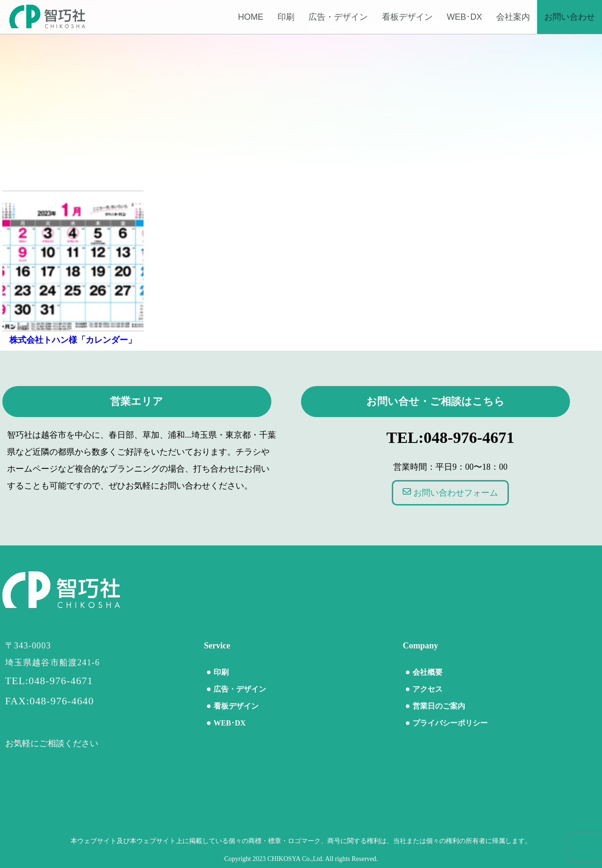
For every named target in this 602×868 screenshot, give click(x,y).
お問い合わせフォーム (450, 492)
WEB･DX (464, 17)
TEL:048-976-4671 (451, 438)
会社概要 (428, 672)
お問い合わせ (570, 17)
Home (251, 17)
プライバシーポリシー (450, 723)
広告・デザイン (338, 17)
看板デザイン (407, 17)
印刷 (286, 17)
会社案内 (513, 17)
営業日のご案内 (439, 706)
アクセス (428, 689)
